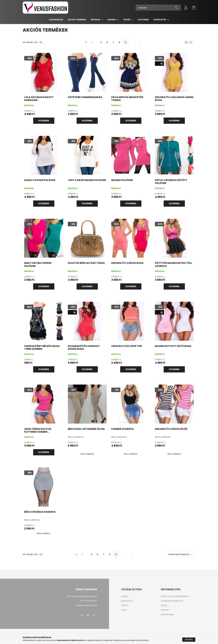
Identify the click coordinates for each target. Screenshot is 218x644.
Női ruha (96, 20)
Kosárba (44, 121)
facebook (82, 615)
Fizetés (164, 605)
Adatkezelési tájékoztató (172, 601)
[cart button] (194, 8)
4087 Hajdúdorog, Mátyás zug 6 (82, 596)
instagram (88, 615)
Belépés (125, 596)
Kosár (124, 610)
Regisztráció (127, 601)
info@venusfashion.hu (86, 605)
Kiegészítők (160, 20)
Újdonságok (56, 20)
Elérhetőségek (167, 615)
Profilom (125, 605)
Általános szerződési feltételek (175, 596)
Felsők (127, 20)
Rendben (189, 640)
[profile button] (186, 8)
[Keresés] (158, 8)
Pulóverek (143, 20)
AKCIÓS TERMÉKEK (77, 20)
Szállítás (165, 610)
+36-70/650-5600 (88, 601)
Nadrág (112, 20)
